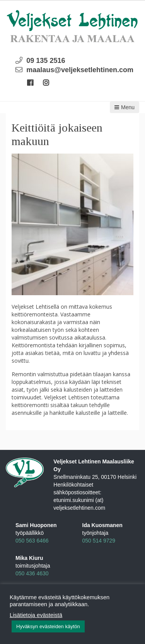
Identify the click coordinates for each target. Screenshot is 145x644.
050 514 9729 (99, 541)
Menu (125, 107)
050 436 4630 (32, 573)
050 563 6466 (32, 541)
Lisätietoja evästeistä (36, 615)
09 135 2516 (46, 61)
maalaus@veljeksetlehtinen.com (80, 70)
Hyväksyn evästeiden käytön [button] (48, 626)
